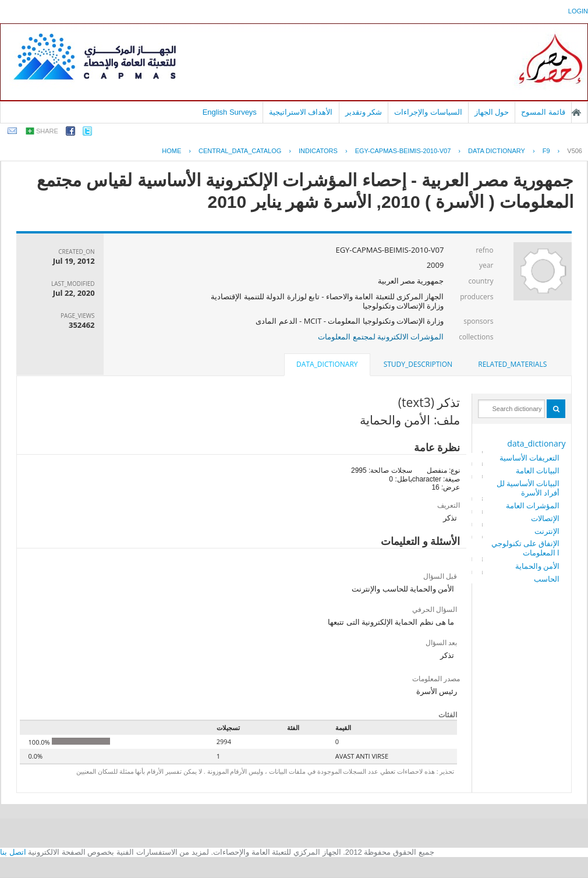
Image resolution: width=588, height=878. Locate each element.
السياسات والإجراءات (428, 112)
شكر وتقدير (364, 112)
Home (171, 151)
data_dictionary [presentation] (327, 364)
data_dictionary (536, 443)
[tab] (512, 364)
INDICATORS (318, 151)
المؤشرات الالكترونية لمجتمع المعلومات (381, 337)
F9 (546, 151)
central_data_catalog (240, 151)
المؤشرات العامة (533, 505)
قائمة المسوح (543, 112)
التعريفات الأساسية (529, 458)
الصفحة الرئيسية (576, 112)
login (578, 11)
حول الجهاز (492, 112)
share (47, 131)
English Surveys (230, 112)
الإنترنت (547, 531)
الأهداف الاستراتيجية (301, 112)
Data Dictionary (497, 151)
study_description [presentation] (418, 364)
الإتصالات (545, 518)
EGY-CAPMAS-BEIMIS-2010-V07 (403, 151)
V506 (575, 151)
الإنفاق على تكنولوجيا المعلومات (526, 548)
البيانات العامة (538, 470)
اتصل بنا (13, 852)
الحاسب (547, 579)
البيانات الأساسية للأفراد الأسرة (528, 488)
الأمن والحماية (537, 566)
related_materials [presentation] (512, 364)
